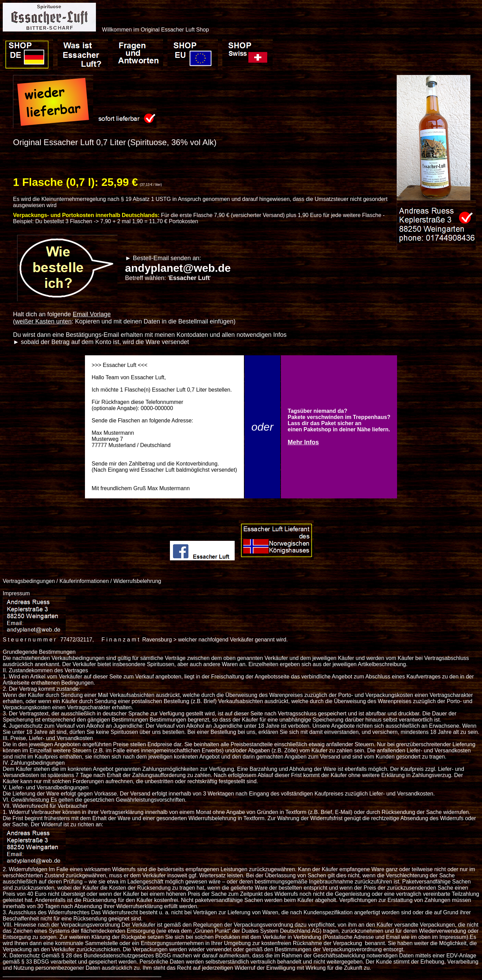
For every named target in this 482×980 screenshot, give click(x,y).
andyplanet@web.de (178, 268)
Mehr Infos (303, 442)
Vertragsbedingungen (29, 581)
